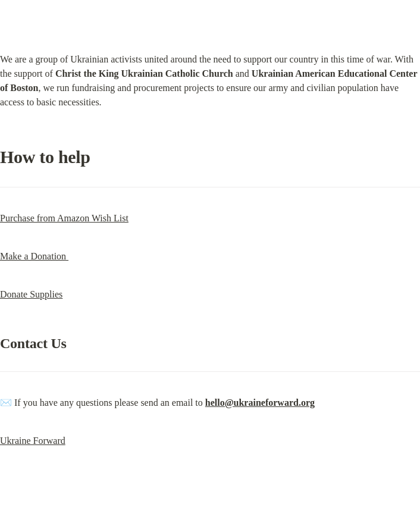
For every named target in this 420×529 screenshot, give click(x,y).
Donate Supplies (31, 294)
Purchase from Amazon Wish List (64, 218)
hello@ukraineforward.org (260, 403)
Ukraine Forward (33, 441)
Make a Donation (34, 256)
